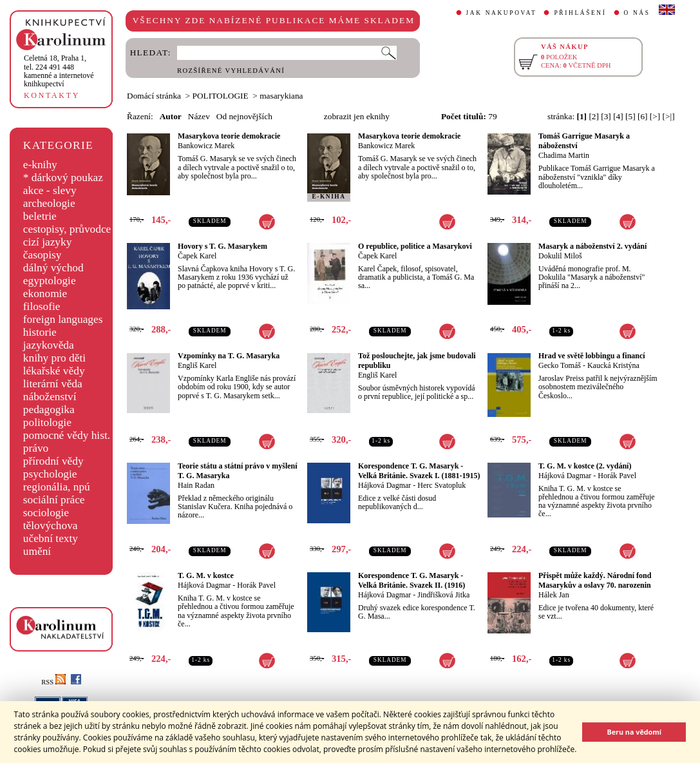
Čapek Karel (197, 256)
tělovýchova (51, 526)
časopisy (43, 255)
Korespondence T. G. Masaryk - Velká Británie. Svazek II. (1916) (411, 580)
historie (40, 332)
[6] (643, 116)
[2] (594, 116)
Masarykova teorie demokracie (229, 136)
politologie (47, 422)
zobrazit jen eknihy (357, 116)
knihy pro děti (54, 358)
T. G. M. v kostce (206, 575)
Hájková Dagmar (384, 485)
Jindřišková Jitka (443, 595)
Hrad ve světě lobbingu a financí (592, 356)
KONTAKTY (52, 95)
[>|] (669, 116)
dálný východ (53, 268)
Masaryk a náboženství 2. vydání (592, 246)
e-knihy (40, 165)
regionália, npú (57, 487)
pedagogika (49, 410)
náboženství (50, 397)
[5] (630, 116)
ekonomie (45, 294)
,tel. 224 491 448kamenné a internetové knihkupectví (59, 71)
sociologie (46, 513)
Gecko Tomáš (560, 365)
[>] (655, 116)
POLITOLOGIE (221, 96)
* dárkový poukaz (63, 178)
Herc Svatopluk (441, 485)
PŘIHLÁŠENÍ (580, 13)
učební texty (51, 538)
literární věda (53, 384)
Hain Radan (196, 485)
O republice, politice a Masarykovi (415, 246)
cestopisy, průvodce (67, 229)
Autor (171, 116)
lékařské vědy (54, 371)
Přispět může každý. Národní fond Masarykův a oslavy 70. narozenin (595, 580)
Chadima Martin (564, 155)
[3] (606, 116)
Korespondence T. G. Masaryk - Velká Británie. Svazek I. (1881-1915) (419, 471)
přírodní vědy (53, 461)
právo (36, 448)
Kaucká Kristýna (613, 365)
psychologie (50, 474)
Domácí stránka (154, 96)
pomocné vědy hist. (67, 435)
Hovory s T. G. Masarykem (222, 246)
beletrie (40, 216)
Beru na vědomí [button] (634, 732)
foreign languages (63, 319)
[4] (618, 116)
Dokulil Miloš (560, 256)
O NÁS (637, 13)
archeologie (49, 203)
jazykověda (49, 345)
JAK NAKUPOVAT (502, 13)
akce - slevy (50, 190)
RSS (53, 682)
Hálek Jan (554, 595)
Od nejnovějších (244, 116)
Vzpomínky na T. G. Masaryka (229, 356)
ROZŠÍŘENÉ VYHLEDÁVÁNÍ (231, 71)
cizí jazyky (48, 242)
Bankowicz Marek (206, 146)
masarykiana (281, 96)
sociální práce (54, 500)
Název (199, 116)
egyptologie (50, 281)
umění (37, 551)
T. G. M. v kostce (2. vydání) (585, 466)
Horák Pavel (617, 476)
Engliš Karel (197, 365)
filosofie (42, 306)
